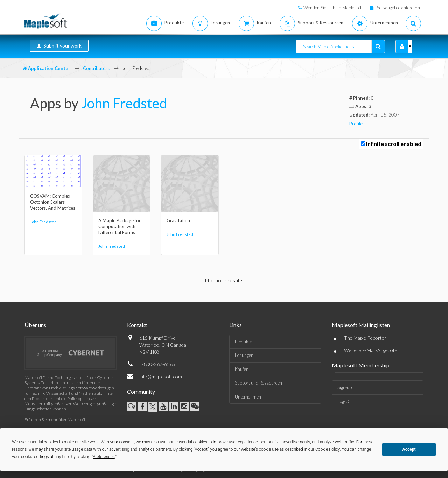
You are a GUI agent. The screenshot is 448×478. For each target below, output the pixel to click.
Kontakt (137, 325)
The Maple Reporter (365, 338)
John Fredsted (124, 103)
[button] (402, 47)
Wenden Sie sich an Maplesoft (332, 8)
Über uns (35, 325)
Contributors (96, 68)
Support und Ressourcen (258, 383)
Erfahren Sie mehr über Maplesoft (55, 419)
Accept (409, 449)
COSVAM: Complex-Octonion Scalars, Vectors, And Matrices (53, 202)
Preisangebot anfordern (398, 8)
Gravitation (178, 220)
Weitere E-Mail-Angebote (371, 350)
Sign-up (345, 387)
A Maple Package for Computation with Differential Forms (120, 226)
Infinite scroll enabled (394, 144)
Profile (356, 124)
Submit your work (59, 46)
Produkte (243, 342)
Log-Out (345, 401)
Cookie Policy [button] (328, 449)
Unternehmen (248, 397)
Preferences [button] (104, 457)
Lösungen (244, 355)
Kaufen (242, 369)
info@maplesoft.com (161, 376)
